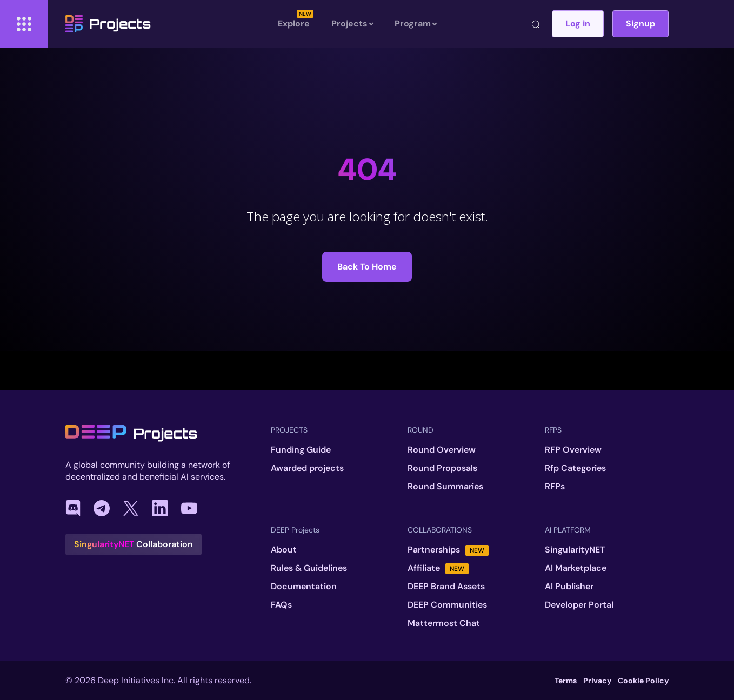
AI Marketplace (576, 568)
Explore (294, 23)
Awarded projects (307, 468)
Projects (108, 24)
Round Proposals (442, 468)
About (284, 550)
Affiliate (438, 568)
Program (415, 24)
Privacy (597, 681)
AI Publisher (569, 587)
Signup (640, 23)
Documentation (304, 587)
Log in (578, 23)
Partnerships (448, 550)
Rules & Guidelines (309, 568)
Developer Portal (579, 605)
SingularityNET (575, 550)
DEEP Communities (447, 605)
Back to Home (367, 267)
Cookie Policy (643, 681)
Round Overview (442, 450)
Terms (566, 681)
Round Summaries (445, 487)
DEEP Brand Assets (446, 587)
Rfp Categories (575, 468)
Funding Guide (301, 450)
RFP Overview (573, 450)
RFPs (555, 487)
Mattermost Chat (444, 623)
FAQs (281, 605)
